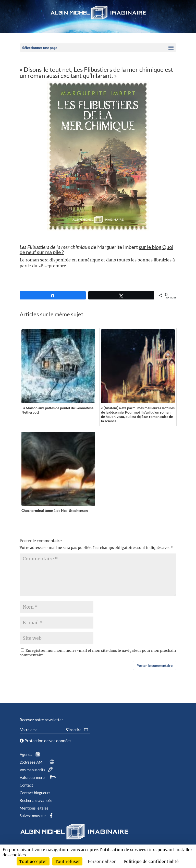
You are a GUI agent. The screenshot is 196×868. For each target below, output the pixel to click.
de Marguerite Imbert (96, 249)
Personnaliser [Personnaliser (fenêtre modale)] (102, 861)
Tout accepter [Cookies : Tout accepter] (33, 861)
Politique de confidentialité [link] (151, 861)
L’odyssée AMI (38, 762)
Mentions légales (34, 808)
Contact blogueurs (35, 793)
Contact (26, 785)
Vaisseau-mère (39, 777)
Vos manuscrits (37, 770)
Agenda (31, 754)
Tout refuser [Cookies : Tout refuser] (67, 861)
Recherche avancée (36, 800)
